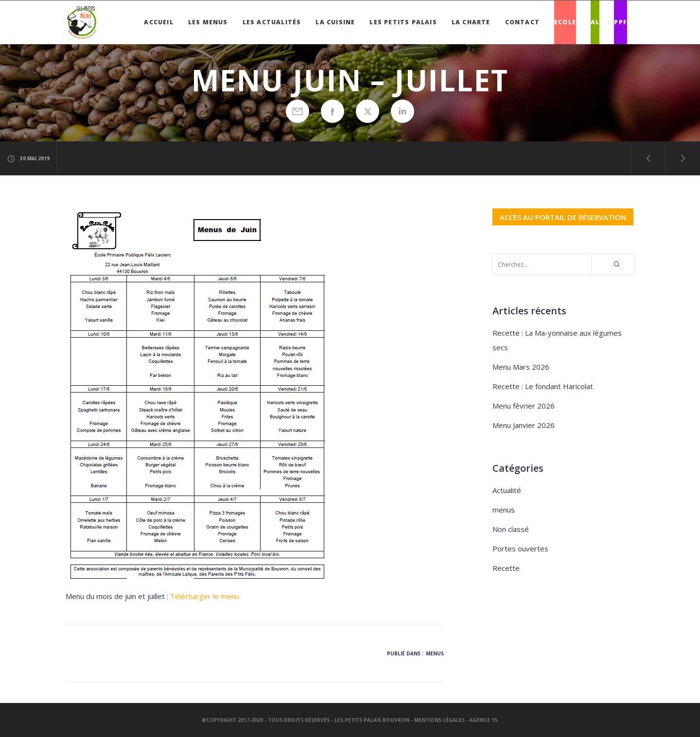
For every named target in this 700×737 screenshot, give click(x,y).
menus (435, 653)
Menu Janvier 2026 (524, 425)
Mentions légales (439, 720)
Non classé (511, 529)
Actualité (507, 490)
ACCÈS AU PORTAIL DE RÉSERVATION (563, 217)
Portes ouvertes (520, 548)
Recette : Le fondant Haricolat (543, 386)
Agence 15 (483, 720)
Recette (506, 568)
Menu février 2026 (524, 406)
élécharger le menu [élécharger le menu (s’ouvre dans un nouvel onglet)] (207, 596)
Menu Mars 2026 (521, 367)
